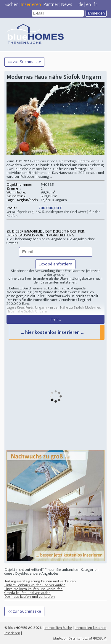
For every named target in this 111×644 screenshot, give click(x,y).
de (81, 5)
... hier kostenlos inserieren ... (52, 333)
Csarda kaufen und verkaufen (28, 593)
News (67, 5)
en (89, 5)
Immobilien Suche (58, 628)
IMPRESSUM (98, 638)
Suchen (12, 5)
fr (95, 5)
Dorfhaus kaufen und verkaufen (30, 597)
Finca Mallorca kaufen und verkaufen (34, 589)
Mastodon (60, 638)
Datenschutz (78, 638)
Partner (51, 5)
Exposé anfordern (55, 264)
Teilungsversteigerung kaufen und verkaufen (40, 581)
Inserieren (31, 5)
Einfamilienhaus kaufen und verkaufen (35, 585)
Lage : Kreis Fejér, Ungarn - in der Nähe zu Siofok (45, 307)
